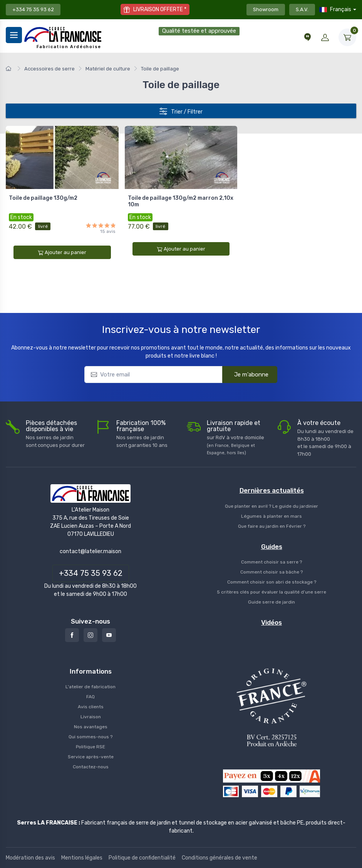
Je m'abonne (246, 374)
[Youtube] (109, 635)
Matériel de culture (108, 69)
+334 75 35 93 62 (33, 9)
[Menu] (14, 35)
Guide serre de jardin (271, 602)
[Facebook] (72, 635)
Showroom (266, 9)
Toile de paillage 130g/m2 (43, 198)
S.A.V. (302, 9)
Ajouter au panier (62, 253)
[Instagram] (90, 635)
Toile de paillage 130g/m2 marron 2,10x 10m (181, 201)
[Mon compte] (325, 37)
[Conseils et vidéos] (307, 37)
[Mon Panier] (347, 37)
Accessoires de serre (49, 69)
